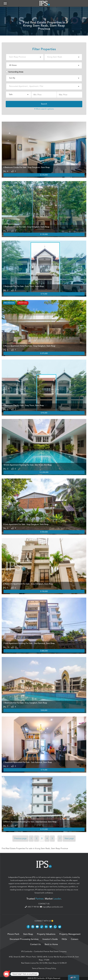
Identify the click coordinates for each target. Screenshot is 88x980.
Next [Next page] (69, 838)
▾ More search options (44, 109)
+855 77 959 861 (32, 907)
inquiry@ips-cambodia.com (52, 907)
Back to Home (51, 944)
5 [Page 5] (52, 838)
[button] (5, 3)
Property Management (70, 934)
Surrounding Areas (14, 72)
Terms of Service (38, 968)
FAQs (64, 939)
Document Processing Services (24, 939)
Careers (75, 939)
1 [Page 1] (31, 838)
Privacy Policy (51, 968)
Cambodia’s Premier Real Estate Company (50, 951)
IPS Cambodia (27, 951)
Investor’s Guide (50, 939)
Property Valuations (46, 934)
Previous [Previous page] (20, 838)
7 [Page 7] (60, 838)
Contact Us (35, 944)
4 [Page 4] (47, 838)
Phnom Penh (49, 880)
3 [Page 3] (42, 838)
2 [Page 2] (36, 838)
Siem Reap (61, 880)
